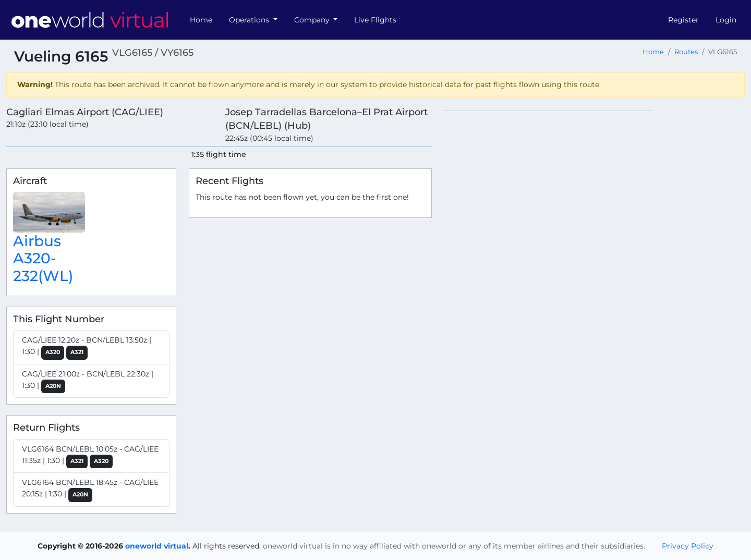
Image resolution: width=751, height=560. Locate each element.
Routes (686, 52)
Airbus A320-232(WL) (43, 258)
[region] (595, 267)
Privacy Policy (688, 546)
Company (313, 20)
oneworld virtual (157, 546)
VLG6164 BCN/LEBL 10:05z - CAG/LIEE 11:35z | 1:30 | (90, 456)
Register (683, 20)
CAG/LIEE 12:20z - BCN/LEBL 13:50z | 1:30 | (87, 348)
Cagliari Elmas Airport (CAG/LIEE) (85, 112)
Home (201, 20)
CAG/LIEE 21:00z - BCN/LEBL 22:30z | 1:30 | (88, 381)
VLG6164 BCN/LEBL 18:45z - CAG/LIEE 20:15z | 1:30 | (90, 490)
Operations (250, 20)
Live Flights (375, 20)
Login (726, 20)
